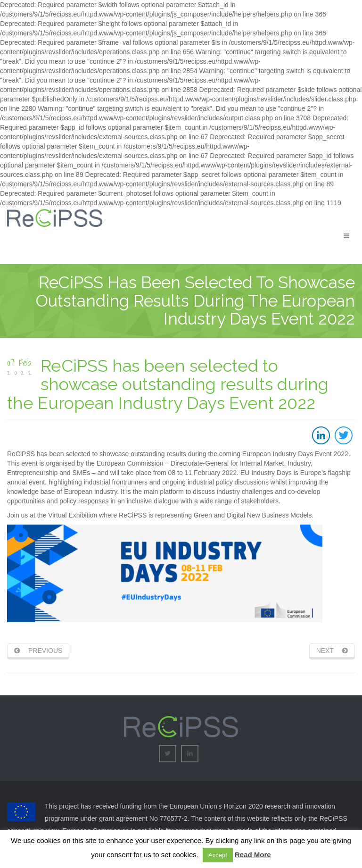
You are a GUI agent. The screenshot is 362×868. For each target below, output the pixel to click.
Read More (253, 855)
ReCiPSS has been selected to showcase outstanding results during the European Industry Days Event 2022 (168, 384)
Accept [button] (218, 855)
